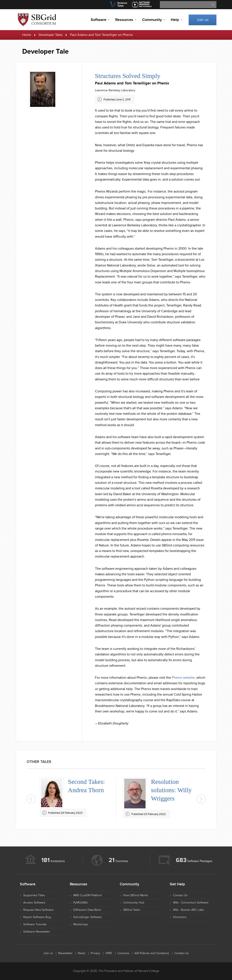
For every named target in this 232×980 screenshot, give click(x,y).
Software (98, 20)
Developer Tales (51, 35)
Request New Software (38, 910)
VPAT (109, 953)
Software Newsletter (37, 932)
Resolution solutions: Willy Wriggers (171, 790)
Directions (180, 917)
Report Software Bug (37, 917)
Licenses (123, 953)
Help (175, 20)
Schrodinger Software (88, 917)
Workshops (81, 924)
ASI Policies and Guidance (152, 953)
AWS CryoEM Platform (88, 895)
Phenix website (183, 678)
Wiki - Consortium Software (191, 903)
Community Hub (134, 903)
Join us (203, 20)
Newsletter (65, 953)
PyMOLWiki (80, 903)
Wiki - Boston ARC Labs (189, 910)
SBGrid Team (132, 910)
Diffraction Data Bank (87, 910)
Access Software (34, 903)
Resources (124, 20)
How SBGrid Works (136, 895)
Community (152, 20)
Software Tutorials (35, 924)
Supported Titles (34, 895)
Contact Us (180, 895)
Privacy (95, 953)
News (82, 953)
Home (27, 35)
